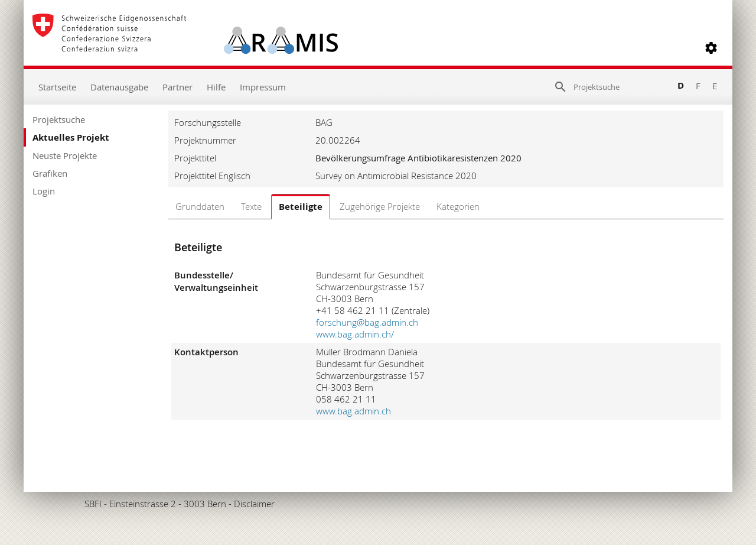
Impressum (263, 87)
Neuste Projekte (65, 155)
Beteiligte (301, 207)
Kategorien (458, 206)
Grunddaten (200, 206)
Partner (177, 87)
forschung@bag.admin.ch (367, 322)
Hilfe (216, 87)
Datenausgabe (119, 87)
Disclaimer (254, 504)
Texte (251, 206)
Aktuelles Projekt (71, 137)
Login (44, 191)
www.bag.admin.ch (353, 411)
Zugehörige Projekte (380, 206)
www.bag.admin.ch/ (355, 334)
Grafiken (50, 173)
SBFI (93, 504)
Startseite (57, 87)
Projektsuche (59, 119)
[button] (711, 48)
